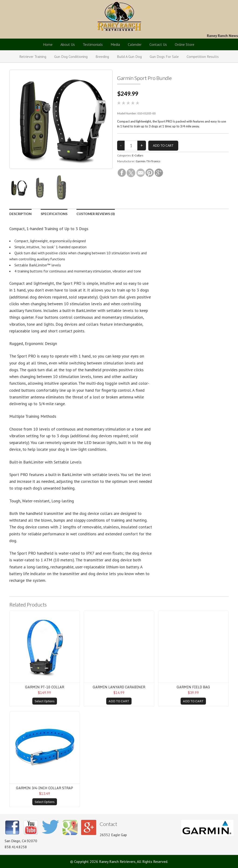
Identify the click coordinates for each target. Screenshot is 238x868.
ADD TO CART (119, 701)
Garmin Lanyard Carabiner (119, 687)
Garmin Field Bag (193, 687)
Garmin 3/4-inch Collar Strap (45, 788)
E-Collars (138, 155)
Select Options (45, 701)
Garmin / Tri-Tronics (148, 161)
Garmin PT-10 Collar (45, 687)
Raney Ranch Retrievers (119, 16)
